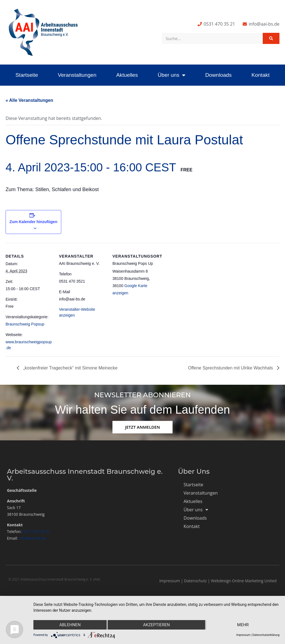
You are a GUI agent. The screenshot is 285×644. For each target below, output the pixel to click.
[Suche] (271, 38)
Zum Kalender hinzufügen (33, 222)
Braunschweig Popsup (25, 324)
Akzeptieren (156, 625)
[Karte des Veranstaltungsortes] (195, 281)
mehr (243, 625)
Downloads (218, 75)
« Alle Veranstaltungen (29, 100)
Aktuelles (127, 75)
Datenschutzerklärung (266, 635)
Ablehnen (70, 625)
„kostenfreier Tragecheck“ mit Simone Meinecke (70, 368)
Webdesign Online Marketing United (244, 581)
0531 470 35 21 (36, 531)
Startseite (27, 75)
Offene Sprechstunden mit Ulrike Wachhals (231, 368)
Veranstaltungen (77, 75)
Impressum (169, 581)
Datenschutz (195, 581)
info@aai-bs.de (32, 538)
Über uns (171, 75)
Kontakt (260, 75)
